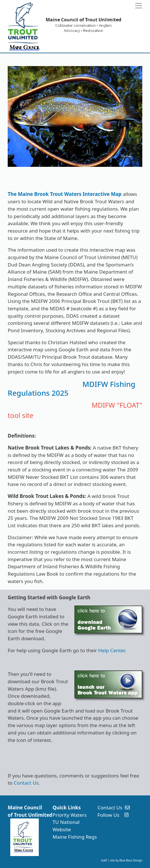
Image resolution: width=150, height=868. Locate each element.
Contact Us (110, 808)
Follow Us (109, 815)
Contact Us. (27, 783)
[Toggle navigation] (139, 6)
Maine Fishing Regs (75, 837)
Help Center (112, 650)
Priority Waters (69, 815)
